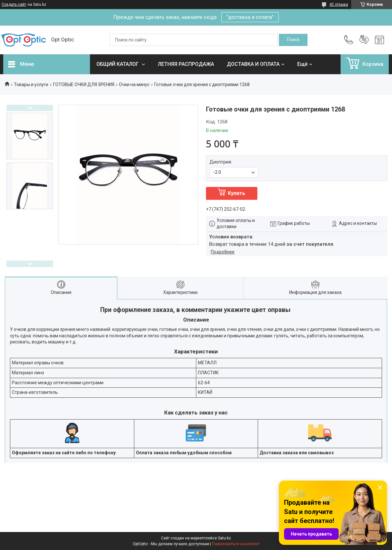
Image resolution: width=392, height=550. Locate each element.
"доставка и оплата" (250, 17)
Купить (236, 193)
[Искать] (293, 40)
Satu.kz (224, 538)
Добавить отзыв (364, 40)
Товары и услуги (31, 84)
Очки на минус (134, 84)
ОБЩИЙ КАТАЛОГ (118, 64)
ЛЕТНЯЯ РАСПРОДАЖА (186, 64)
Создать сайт (14, 4)
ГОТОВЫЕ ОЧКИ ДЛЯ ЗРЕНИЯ (84, 84)
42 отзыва (339, 4)
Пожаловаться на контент (236, 544)
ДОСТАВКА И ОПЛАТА (253, 64)
